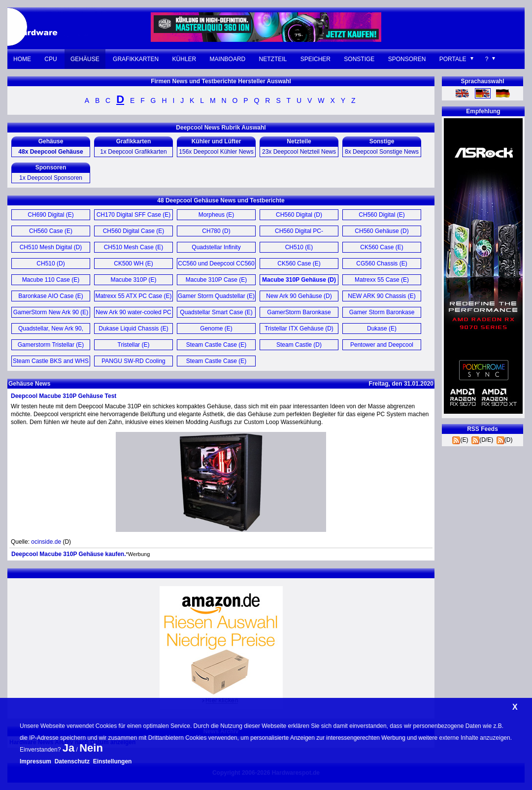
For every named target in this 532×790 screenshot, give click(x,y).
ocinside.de (46, 542)
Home (22, 59)
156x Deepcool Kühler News (216, 152)
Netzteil (273, 59)
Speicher (316, 59)
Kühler (184, 59)
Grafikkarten (136, 59)
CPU (50, 59)
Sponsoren (407, 59)
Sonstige (359, 59)
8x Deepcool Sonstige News (382, 152)
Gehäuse (85, 59)
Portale (453, 59)
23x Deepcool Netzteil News (299, 152)
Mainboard (228, 59)
